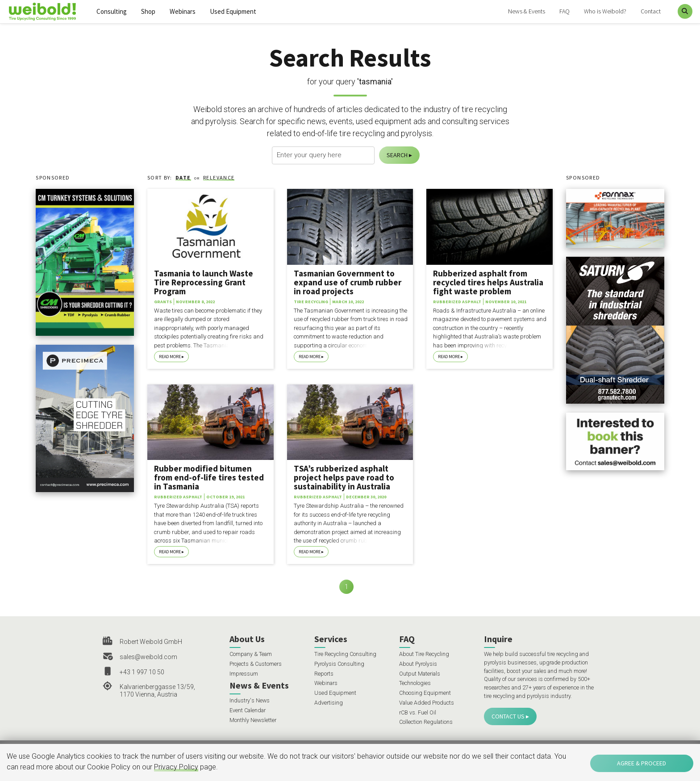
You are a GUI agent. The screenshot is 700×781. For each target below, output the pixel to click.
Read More (170, 357)
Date (183, 177)
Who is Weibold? (605, 11)
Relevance (219, 177)
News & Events (527, 11)
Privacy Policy (176, 767)
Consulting (112, 11)
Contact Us (508, 716)
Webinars (183, 11)
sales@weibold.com (148, 657)
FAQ (565, 11)
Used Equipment (233, 11)
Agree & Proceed (642, 763)
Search (397, 155)
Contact (651, 11)
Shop (148, 11)
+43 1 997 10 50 (142, 672)
